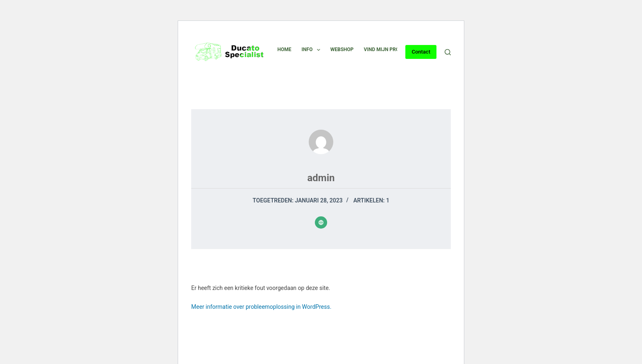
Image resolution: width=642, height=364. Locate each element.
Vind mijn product (388, 49)
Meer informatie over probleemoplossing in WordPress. (261, 307)
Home (285, 49)
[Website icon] (321, 222)
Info (313, 50)
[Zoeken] (448, 52)
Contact (421, 52)
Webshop (342, 49)
